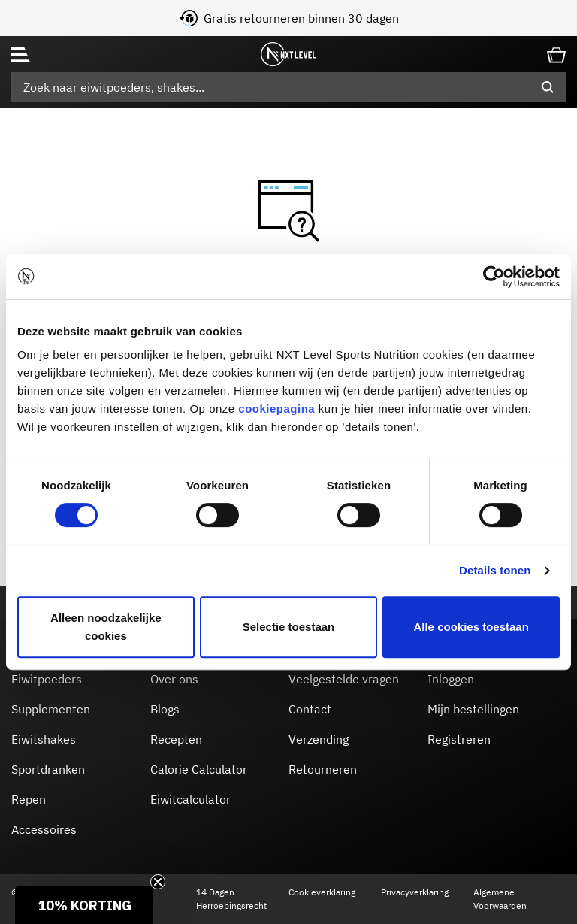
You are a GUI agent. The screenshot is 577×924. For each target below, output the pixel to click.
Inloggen (451, 679)
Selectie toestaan (289, 627)
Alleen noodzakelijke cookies (106, 627)
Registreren (459, 739)
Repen (29, 799)
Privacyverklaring (415, 892)
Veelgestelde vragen (344, 679)
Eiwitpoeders (47, 679)
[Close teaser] (158, 882)
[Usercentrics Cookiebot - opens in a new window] (494, 277)
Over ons (174, 679)
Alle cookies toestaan (471, 627)
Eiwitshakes (44, 739)
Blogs (165, 709)
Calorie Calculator (199, 769)
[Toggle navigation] (21, 55)
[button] (84, 905)
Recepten (176, 739)
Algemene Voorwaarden (500, 899)
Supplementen (51, 709)
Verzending (319, 739)
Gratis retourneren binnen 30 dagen (301, 18)
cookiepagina (276, 409)
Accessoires (44, 829)
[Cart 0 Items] (556, 53)
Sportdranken (48, 769)
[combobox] (288, 87)
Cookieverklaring (322, 892)
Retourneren (323, 769)
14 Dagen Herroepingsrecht (231, 899)
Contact (310, 709)
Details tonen (495, 570)
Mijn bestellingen (473, 709)
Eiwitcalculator (190, 799)
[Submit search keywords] (548, 87)
